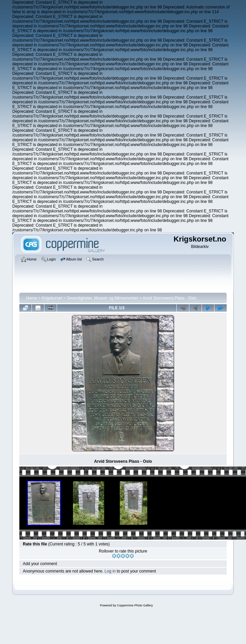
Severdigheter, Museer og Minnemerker (103, 298)
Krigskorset (52, 298)
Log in (110, 571)
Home (32, 298)
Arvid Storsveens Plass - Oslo (169, 298)
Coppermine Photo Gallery (135, 605)
